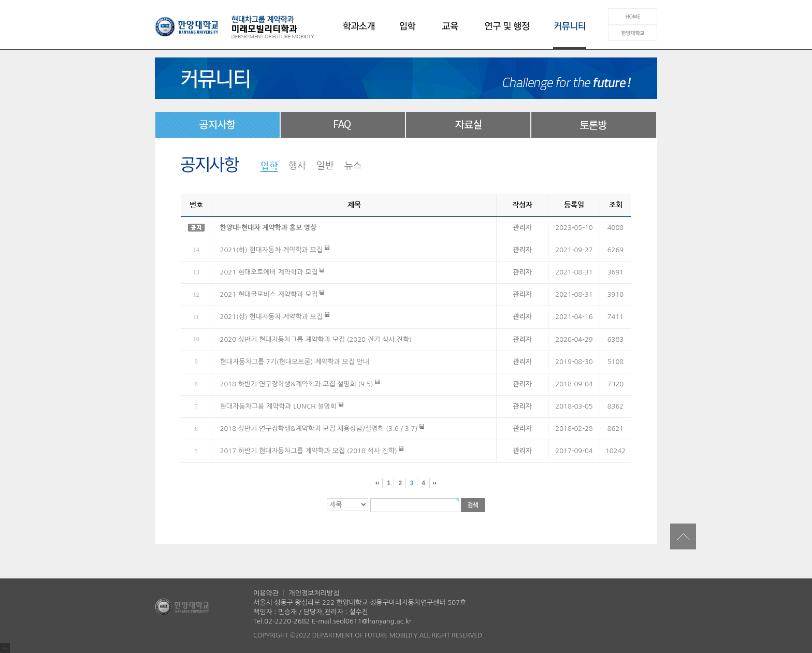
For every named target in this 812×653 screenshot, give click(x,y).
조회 (616, 205)
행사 (297, 166)
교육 (447, 32)
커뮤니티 (567, 32)
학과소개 (361, 32)
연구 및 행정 (504, 32)
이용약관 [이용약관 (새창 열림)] (267, 593)
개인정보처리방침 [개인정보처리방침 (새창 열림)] (314, 593)
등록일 (574, 205)
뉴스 (353, 166)
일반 (325, 166)
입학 (407, 32)
